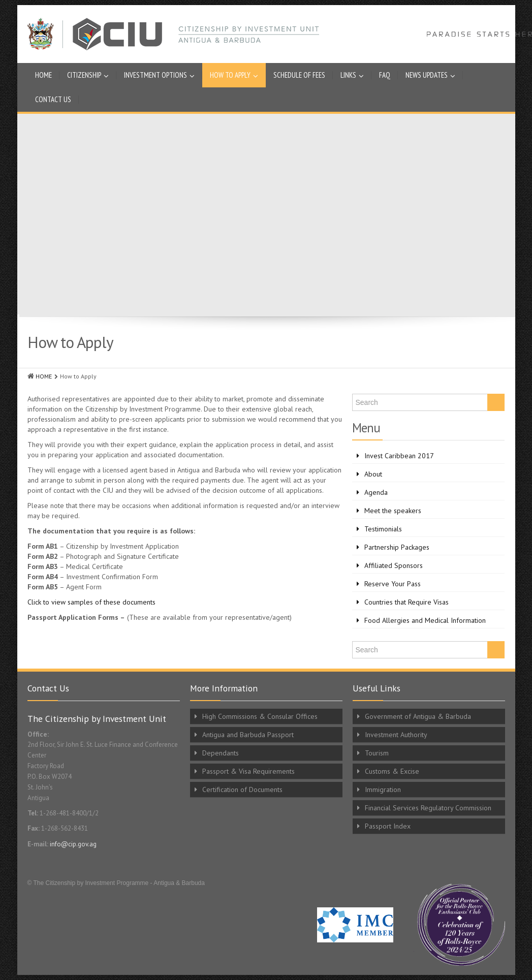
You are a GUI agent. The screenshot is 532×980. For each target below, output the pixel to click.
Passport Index (388, 826)
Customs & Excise (392, 771)
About (373, 474)
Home (43, 75)
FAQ (385, 75)
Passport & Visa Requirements (248, 771)
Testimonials (383, 529)
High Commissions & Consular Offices (260, 716)
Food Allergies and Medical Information (425, 620)
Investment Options (159, 75)
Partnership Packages (397, 547)
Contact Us (53, 99)
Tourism (377, 753)
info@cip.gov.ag (73, 844)
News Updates (430, 75)
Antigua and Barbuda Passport (248, 735)
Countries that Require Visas (406, 602)
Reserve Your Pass (393, 584)
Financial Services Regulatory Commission (428, 808)
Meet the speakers (393, 511)
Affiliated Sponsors (394, 565)
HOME (44, 376)
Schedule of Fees (299, 75)
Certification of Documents (242, 789)
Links (352, 75)
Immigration (383, 789)
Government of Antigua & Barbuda (418, 716)
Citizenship (88, 75)
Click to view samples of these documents (91, 602)
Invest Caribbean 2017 (399, 456)
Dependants (221, 753)
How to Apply (234, 75)
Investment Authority (396, 735)
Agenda (376, 492)
